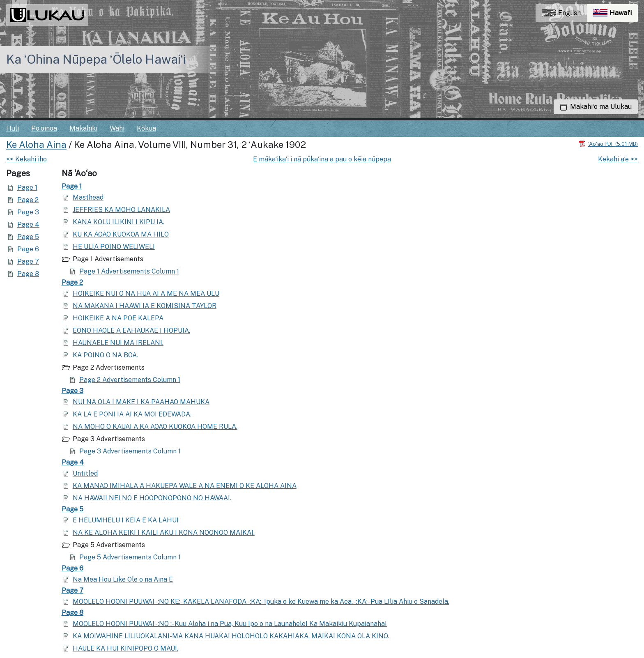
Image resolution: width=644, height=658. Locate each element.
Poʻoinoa (44, 128)
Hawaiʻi (615, 15)
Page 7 (28, 261)
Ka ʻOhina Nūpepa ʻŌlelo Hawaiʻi (96, 59)
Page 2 (28, 200)
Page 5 (28, 237)
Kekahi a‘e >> (618, 159)
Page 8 (28, 274)
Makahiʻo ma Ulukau (596, 107)
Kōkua (146, 128)
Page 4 (28, 224)
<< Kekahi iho (26, 159)
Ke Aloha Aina (36, 145)
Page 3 (28, 212)
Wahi (117, 128)
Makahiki (83, 128)
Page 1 (27, 188)
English (561, 13)
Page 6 (28, 249)
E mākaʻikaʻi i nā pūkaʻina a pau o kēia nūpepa (322, 159)
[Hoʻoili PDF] (608, 144)
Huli (13, 128)
